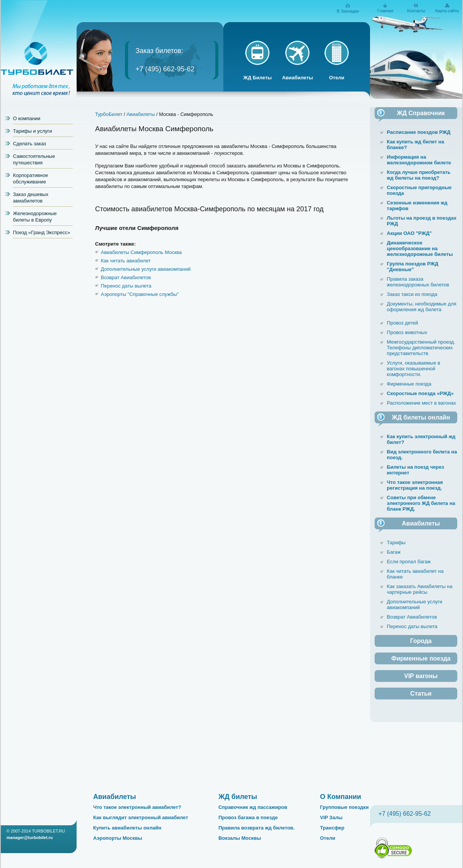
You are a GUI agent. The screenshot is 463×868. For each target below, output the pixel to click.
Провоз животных (407, 332)
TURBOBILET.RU (49, 831)
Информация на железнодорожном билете (419, 160)
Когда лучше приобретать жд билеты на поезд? (419, 175)
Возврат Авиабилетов (126, 277)
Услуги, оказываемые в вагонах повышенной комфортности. (413, 369)
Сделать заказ (30, 144)
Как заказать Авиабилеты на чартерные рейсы (420, 589)
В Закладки (348, 11)
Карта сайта (447, 11)
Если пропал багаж (409, 562)
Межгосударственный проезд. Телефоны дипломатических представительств (421, 348)
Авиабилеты (297, 78)
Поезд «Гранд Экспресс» (42, 232)
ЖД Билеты (258, 78)
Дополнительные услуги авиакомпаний (146, 269)
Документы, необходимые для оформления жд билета (421, 307)
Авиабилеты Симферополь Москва (141, 252)
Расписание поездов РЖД (419, 132)
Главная (385, 11)
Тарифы (396, 542)
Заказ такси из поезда (412, 294)
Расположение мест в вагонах (421, 403)
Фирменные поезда (409, 384)
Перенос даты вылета (126, 286)
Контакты (416, 11)
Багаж (394, 552)
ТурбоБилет (109, 114)
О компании (27, 118)
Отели (336, 78)
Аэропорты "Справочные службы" (140, 294)
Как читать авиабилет (126, 261)
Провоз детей (402, 323)
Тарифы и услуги (33, 131)
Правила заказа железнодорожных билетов (418, 282)
